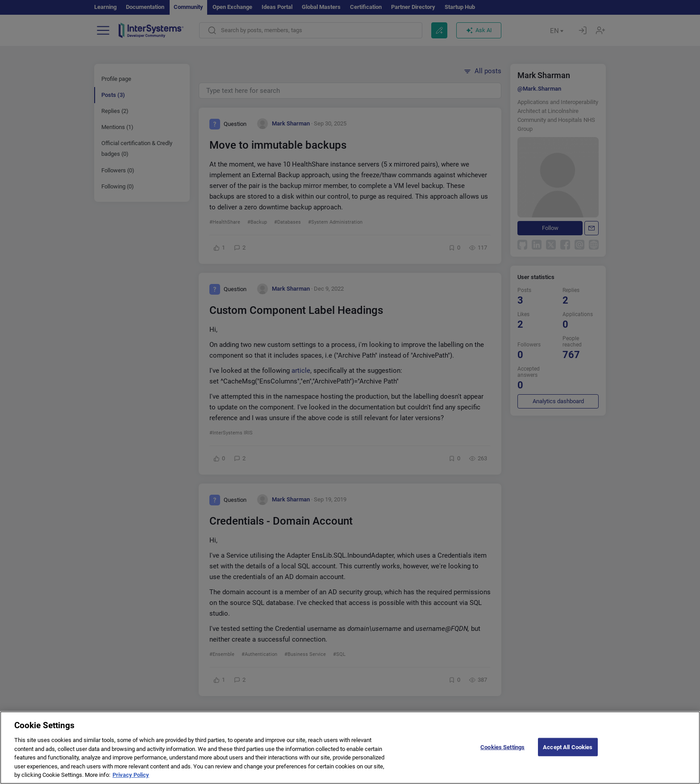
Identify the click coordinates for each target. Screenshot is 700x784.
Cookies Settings (502, 754)
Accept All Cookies (568, 754)
